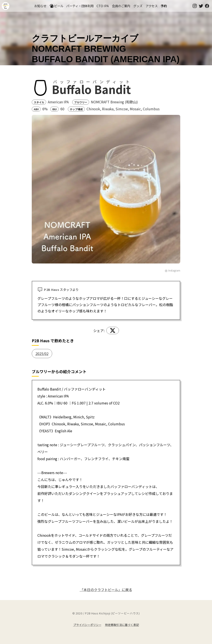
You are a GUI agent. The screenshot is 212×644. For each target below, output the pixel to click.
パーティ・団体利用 (80, 6)
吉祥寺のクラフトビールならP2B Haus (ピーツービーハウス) (6, 6)
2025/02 (42, 354)
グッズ (138, 6)
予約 (164, 6)
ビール (56, 6)
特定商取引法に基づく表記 (122, 625)
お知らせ (40, 6)
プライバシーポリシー (87, 625)
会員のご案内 (121, 6)
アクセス (152, 6)
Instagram (173, 270)
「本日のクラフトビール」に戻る (106, 590)
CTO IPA (103, 6)
